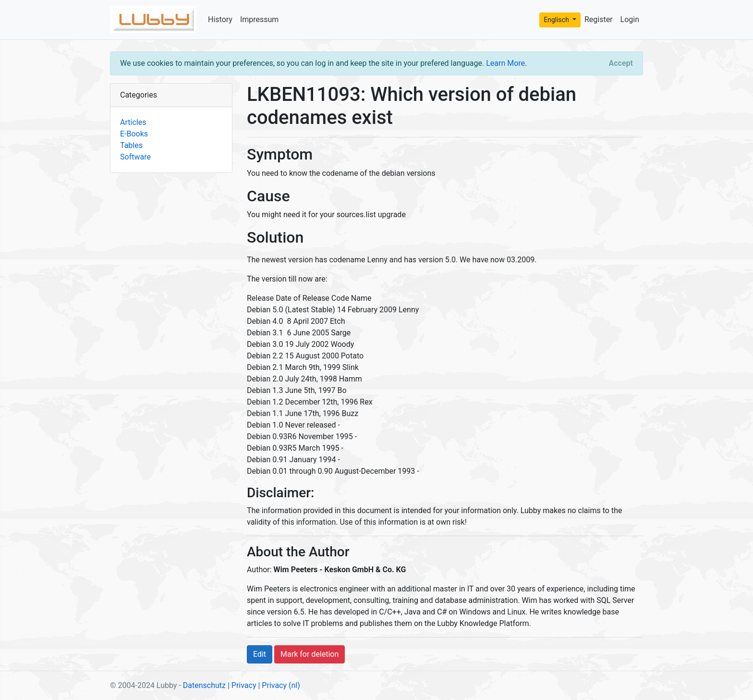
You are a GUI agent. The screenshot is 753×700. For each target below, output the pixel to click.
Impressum (260, 19)
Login (630, 19)
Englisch (557, 20)
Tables (131, 145)
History (220, 19)
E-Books (134, 134)
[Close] (621, 63)
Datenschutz (204, 685)
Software (135, 157)
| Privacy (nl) (279, 685)
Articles (133, 122)
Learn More (505, 63)
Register (599, 19)
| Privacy (242, 685)
